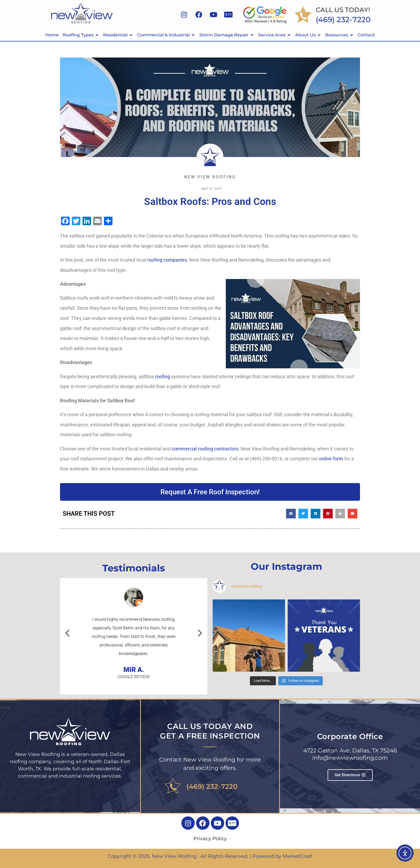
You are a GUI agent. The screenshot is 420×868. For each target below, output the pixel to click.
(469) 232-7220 (212, 786)
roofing (163, 376)
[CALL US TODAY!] (303, 15)
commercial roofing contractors (205, 449)
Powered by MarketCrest (282, 856)
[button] (291, 514)
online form (331, 459)
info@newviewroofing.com (350, 758)
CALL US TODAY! (343, 10)
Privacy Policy (210, 839)
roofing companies (167, 260)
